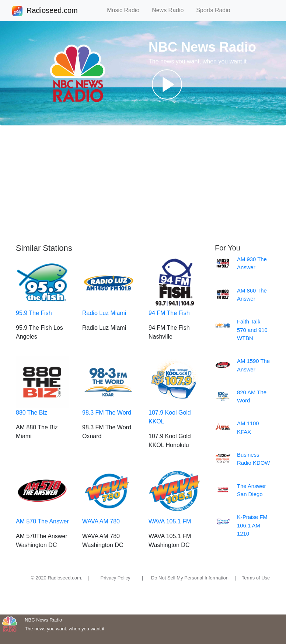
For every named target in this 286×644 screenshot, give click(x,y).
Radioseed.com (52, 11)
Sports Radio (216, 10)
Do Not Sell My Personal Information (190, 578)
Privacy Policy (116, 578)
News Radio (171, 10)
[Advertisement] (143, 184)
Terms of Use (256, 578)
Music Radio (126, 10)
